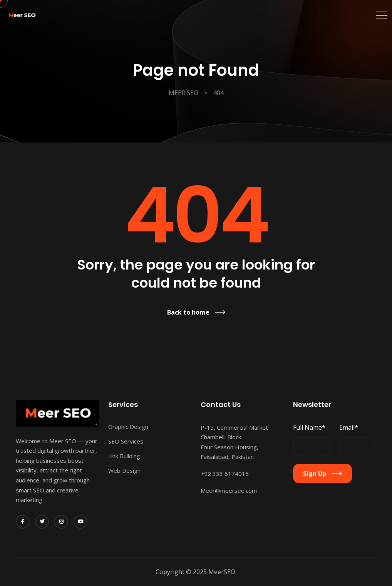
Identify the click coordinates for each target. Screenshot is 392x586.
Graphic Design (128, 427)
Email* (349, 427)
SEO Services (126, 441)
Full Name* (309, 427)
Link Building (124, 456)
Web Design (124, 470)
